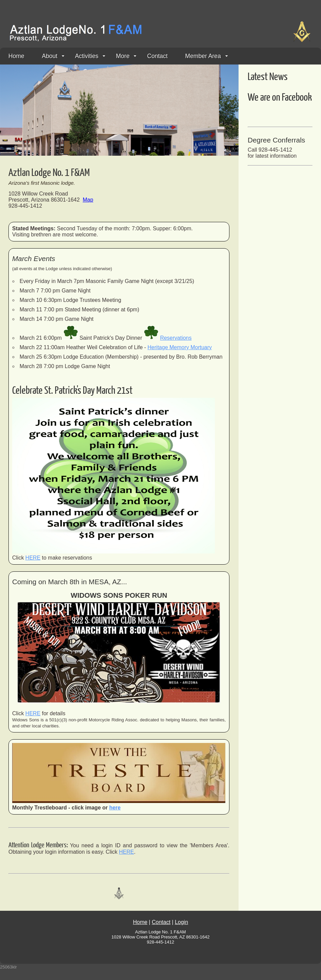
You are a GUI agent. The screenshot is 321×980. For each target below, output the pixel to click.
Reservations (176, 338)
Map (88, 200)
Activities (90, 56)
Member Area (206, 56)
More (126, 56)
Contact (157, 56)
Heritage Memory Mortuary (180, 347)
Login (181, 922)
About (53, 56)
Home (16, 56)
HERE (33, 558)
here (115, 808)
